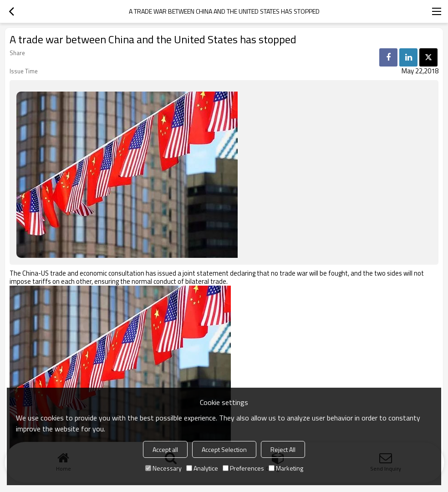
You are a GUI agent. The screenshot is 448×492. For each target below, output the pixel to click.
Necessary (163, 468)
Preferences (243, 468)
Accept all (165, 449)
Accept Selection (224, 449)
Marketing (286, 468)
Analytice (202, 468)
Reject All (283, 449)
